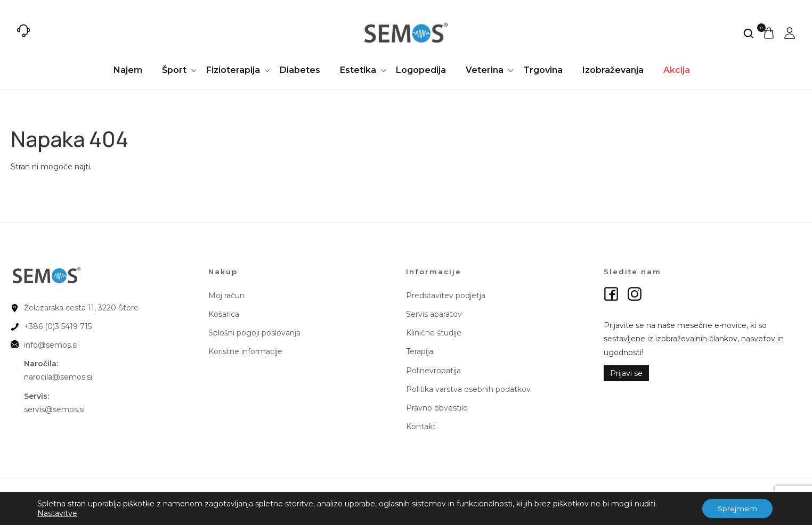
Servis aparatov (434, 314)
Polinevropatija (433, 371)
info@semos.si (51, 345)
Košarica (224, 314)
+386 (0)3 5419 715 (58, 326)
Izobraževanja (613, 70)
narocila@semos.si (58, 377)
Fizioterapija (233, 70)
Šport (174, 70)
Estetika (358, 70)
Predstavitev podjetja (446, 296)
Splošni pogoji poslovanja (254, 333)
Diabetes (300, 70)
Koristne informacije (245, 351)
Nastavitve (57, 513)
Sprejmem (737, 508)
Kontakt (421, 426)
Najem (128, 70)
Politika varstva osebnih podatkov (468, 389)
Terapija (420, 351)
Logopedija (421, 70)
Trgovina (543, 70)
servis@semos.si (54, 409)
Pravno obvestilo (437, 408)
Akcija (677, 70)
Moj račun (226, 296)
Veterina (485, 70)
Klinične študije (434, 333)
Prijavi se (626, 373)
